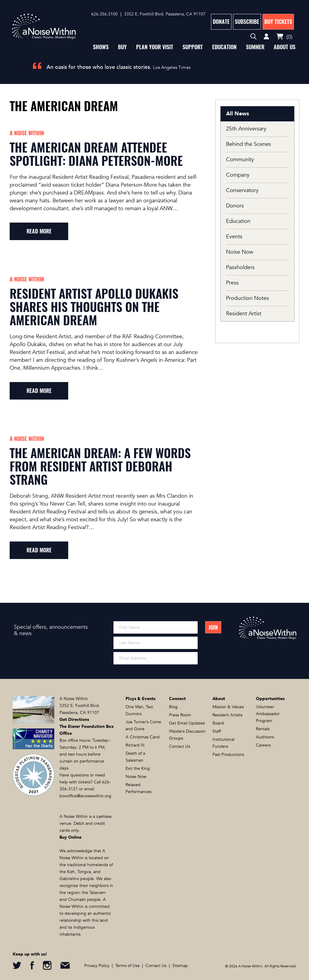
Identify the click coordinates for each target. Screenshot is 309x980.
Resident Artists (227, 715)
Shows (101, 47)
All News (237, 114)
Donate (221, 22)
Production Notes (247, 298)
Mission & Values (228, 707)
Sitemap (180, 966)
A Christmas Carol (143, 737)
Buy (122, 47)
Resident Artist (244, 314)
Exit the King (138, 768)
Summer (255, 47)
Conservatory (242, 190)
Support (193, 47)
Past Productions (228, 755)
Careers (263, 745)
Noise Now (240, 252)
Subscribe (247, 22)
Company (238, 175)
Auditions (265, 737)
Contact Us (180, 746)
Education (224, 47)
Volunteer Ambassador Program (268, 714)
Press (232, 283)
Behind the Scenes (248, 144)
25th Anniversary (246, 129)
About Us (285, 47)
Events (234, 237)
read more (39, 231)
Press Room (180, 715)
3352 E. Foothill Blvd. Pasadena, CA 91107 (165, 14)
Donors (235, 206)
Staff (217, 731)
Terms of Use (127, 966)
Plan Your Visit (155, 47)
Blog (173, 707)
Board (218, 723)
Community (240, 160)
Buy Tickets (278, 22)
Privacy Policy (97, 966)
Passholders (240, 267)
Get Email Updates (187, 723)
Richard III (135, 745)
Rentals (263, 729)
